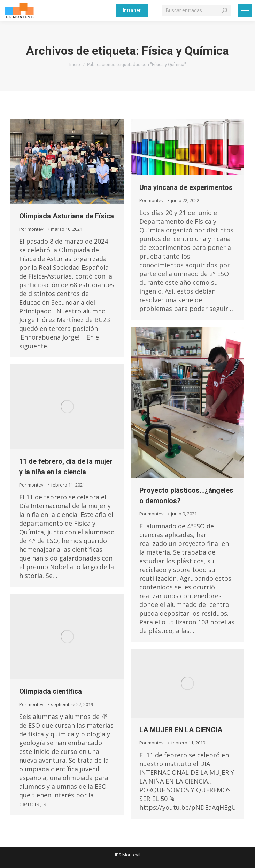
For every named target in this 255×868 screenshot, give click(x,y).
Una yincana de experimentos (186, 187)
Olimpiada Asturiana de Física (67, 216)
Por (32, 229)
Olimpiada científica (51, 691)
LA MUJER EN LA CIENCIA (181, 730)
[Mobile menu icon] (245, 10)
